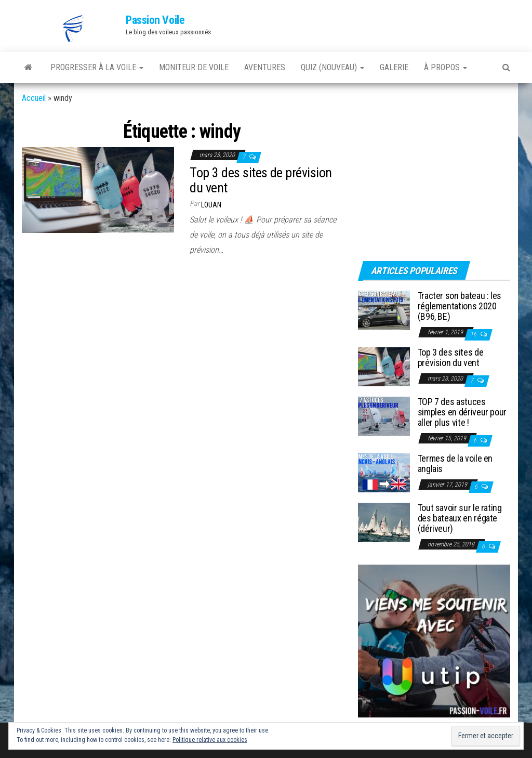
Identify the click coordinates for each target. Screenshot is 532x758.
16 (474, 334)
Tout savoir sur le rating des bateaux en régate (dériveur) (460, 518)
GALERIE (394, 67)
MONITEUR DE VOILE (194, 67)
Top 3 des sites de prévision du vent (261, 180)
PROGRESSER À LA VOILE (97, 67)
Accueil (34, 98)
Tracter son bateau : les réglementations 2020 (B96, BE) (460, 306)
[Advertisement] (423, 180)
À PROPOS (445, 67)
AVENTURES (265, 67)
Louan (211, 205)
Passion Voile (155, 20)
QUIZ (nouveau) (332, 67)
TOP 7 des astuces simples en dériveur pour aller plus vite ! (462, 412)
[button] (74, 29)
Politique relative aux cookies (210, 740)
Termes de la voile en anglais (455, 463)
